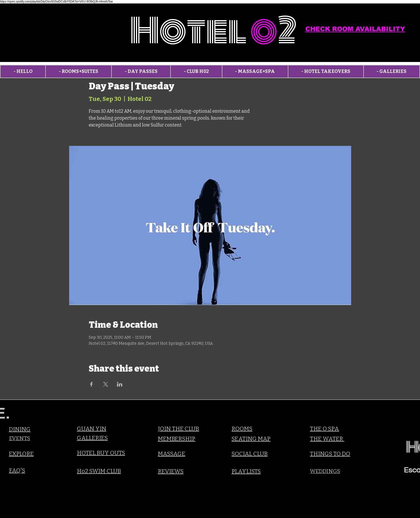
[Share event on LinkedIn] (120, 384)
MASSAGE (172, 454)
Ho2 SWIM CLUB (99, 471)
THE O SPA (325, 429)
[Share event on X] (106, 384)
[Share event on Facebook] (91, 384)
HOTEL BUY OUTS (101, 453)
